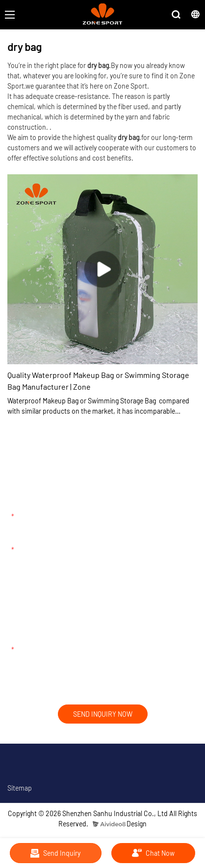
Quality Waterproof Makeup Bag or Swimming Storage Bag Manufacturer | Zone (98, 381)
